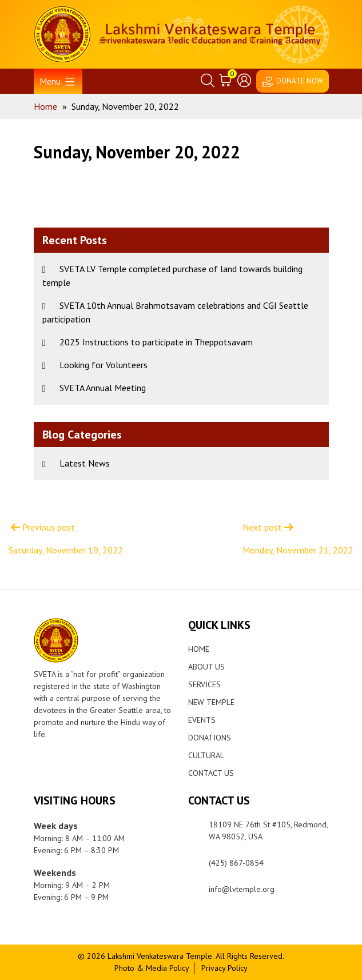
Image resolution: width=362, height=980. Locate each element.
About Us (206, 667)
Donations (210, 738)
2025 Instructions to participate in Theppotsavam (156, 342)
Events (202, 720)
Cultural (206, 755)
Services (204, 684)
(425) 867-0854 (236, 863)
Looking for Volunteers (104, 365)
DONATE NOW (300, 81)
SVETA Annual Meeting (103, 388)
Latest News (85, 463)
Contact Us (211, 773)
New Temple (211, 702)
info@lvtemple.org (242, 889)
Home (199, 649)
